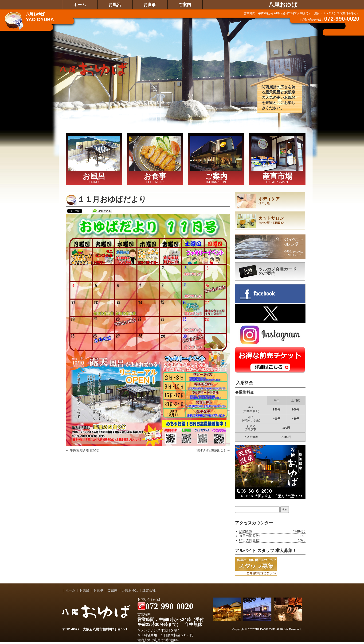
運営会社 (149, 590)
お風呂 (115, 5)
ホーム (80, 5)
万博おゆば (130, 590)
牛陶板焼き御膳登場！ (84, 450)
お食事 (150, 5)
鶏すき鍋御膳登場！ (213, 450)
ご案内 (185, 5)
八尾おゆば (283, 5)
